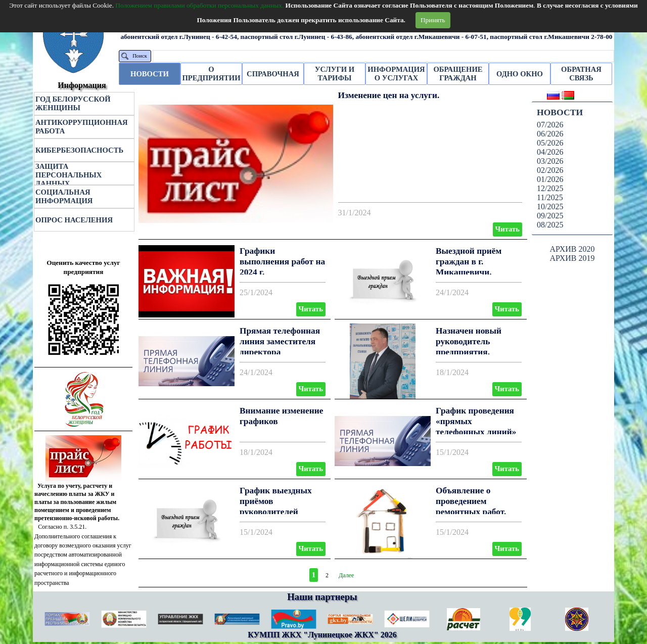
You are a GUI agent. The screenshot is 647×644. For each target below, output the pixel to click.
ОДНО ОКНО (520, 74)
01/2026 (550, 179)
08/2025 (550, 225)
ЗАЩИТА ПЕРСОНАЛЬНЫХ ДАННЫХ (68, 175)
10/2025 (550, 206)
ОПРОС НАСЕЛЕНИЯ (74, 220)
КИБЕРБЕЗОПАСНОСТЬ (79, 150)
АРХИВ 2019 (572, 258)
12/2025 (550, 188)
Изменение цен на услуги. (389, 95)
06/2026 (550, 134)
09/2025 (550, 216)
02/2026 (550, 170)
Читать (507, 229)
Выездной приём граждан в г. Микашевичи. (469, 262)
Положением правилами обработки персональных (199, 5)
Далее (346, 575)
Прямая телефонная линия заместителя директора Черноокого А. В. (280, 347)
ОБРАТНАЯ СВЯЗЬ (581, 74)
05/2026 (550, 143)
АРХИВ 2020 (572, 249)
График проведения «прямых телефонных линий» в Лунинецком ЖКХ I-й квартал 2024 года (478, 432)
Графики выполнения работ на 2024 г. (282, 262)
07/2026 (550, 125)
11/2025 (550, 197)
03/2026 (550, 161)
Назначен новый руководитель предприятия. (469, 341)
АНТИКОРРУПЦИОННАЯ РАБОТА (82, 127)
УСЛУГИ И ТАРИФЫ (335, 74)
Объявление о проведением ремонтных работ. (471, 501)
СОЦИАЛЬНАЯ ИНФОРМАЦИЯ (64, 196)
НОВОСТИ (150, 74)
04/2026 (550, 152)
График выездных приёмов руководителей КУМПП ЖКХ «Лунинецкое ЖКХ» (280, 512)
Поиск (140, 56)
